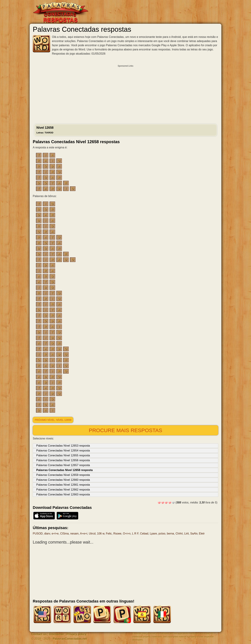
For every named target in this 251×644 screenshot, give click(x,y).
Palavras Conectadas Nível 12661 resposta (63, 485)
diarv (47, 534)
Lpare (153, 534)
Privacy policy (77, 634)
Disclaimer (57, 634)
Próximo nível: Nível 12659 (53, 420)
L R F (135, 534)
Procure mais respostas (125, 430)
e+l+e (55, 534)
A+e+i (84, 534)
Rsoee (117, 534)
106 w (101, 534)
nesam (74, 534)
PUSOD (38, 534)
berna (170, 534)
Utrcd (92, 534)
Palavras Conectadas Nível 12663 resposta (63, 494)
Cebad (144, 534)
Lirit (187, 534)
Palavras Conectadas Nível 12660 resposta (63, 480)
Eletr (202, 534)
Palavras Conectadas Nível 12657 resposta (63, 465)
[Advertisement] (125, 93)
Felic (109, 534)
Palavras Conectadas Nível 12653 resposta (63, 446)
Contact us (39, 634)
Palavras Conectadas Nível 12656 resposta (63, 460)
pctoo (162, 534)
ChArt (179, 534)
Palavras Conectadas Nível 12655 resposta (63, 455)
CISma (64, 534)
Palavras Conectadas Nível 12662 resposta (63, 490)
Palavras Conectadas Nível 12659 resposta (63, 475)
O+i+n (127, 534)
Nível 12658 (45, 130)
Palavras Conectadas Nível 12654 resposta (63, 451)
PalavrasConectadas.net (70, 639)
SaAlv (194, 534)
